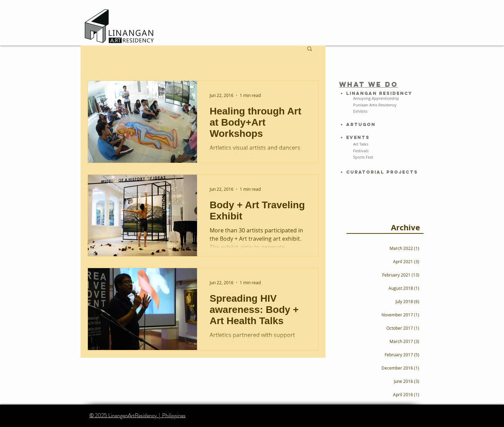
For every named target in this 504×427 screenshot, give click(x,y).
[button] (310, 49)
